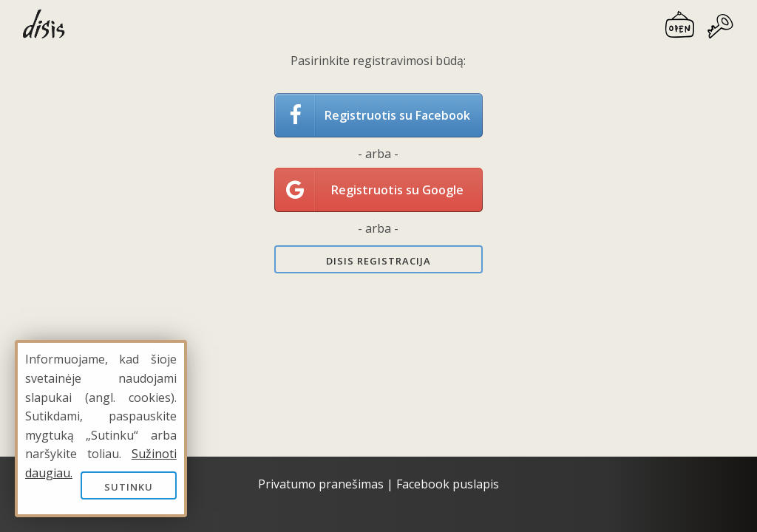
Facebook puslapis (448, 484)
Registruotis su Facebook (397, 115)
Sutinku (129, 487)
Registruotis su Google (397, 190)
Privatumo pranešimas (321, 484)
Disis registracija (378, 261)
